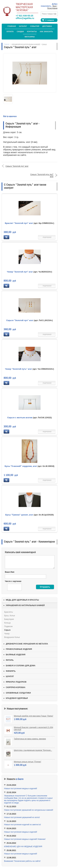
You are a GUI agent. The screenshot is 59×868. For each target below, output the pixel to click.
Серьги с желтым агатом (20, 418)
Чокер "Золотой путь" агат (18, 369)
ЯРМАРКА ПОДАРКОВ (16, 682)
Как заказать (46, 32)
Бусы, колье (10, 616)
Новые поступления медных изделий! (21, 789)
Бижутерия (9, 619)
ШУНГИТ (10, 676)
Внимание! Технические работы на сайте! (22, 861)
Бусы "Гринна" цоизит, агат (19, 515)
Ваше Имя (10, 572)
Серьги (44, 44)
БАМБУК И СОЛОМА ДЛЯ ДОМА (21, 666)
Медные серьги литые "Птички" (28, 762)
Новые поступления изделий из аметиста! (22, 825)
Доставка (47, 26)
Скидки (20, 32)
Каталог (23, 26)
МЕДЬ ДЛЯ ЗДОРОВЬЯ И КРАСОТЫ (22, 600)
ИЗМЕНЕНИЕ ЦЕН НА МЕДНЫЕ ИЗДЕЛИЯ (23, 847)
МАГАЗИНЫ (30, 37)
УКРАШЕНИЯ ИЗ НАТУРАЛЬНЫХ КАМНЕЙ (26, 44)
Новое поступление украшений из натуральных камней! (29, 810)
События (35, 26)
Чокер (7, 634)
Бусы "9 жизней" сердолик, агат (21, 466)
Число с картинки (13, 581)
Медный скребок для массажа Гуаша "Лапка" (34, 716)
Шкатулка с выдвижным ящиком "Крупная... (33, 750)
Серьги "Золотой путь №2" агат (42, 175)
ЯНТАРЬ (10, 660)
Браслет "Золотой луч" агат (19, 223)
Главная (12, 26)
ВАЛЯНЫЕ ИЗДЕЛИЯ (16, 655)
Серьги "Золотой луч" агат (17, 166)
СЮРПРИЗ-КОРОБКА (16, 687)
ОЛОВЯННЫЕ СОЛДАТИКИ (18, 693)
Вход (55, 6)
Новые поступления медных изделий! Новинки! (25, 839)
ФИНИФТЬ (11, 671)
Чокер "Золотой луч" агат (20, 272)
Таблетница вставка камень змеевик (30, 739)
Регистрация (52, 8)
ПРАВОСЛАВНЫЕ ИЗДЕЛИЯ (19, 649)
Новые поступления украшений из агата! (22, 817)
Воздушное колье (12, 637)
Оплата (10, 32)
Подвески (8, 626)
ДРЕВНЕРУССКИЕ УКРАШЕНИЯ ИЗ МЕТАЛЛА (27, 644)
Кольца (7, 623)
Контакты (32, 32)
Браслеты (9, 612)
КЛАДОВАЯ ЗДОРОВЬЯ (17, 698)
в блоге (20, 779)
